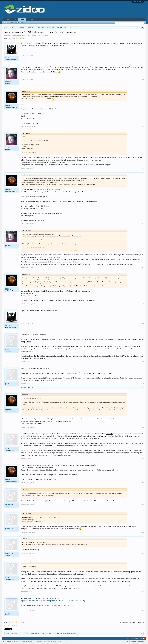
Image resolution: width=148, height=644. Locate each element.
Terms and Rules (132, 641)
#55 (143, 532)
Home (8, 20)
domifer (8, 82)
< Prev (14, 38)
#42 (143, 80)
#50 (143, 384)
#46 (143, 268)
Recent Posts (19, 23)
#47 (143, 304)
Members (31, 20)
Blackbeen (9, 504)
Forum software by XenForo (19, 641)
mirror (38, 35)
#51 (143, 427)
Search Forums (8, 23)
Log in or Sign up (138, 2)
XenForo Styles (52, 641)
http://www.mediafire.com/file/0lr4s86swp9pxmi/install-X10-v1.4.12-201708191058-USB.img (53, 601)
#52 (143, 458)
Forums (22, 20)
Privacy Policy (141, 641)
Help (133, 639)
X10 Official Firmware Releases (21, 35)
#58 (143, 611)
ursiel (7, 349)
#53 (143, 483)
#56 (143, 553)
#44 (143, 168)
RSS (144, 639)
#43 (143, 127)
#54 (143, 504)
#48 (143, 323)
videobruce (24, 387)
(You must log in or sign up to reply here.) (132, 622)
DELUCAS (9, 106)
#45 (143, 224)
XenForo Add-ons (41, 641)
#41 (143, 56)
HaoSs (8, 58)
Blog (15, 20)
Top (141, 639)
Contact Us (127, 639)
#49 (143, 362)
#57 (143, 592)
